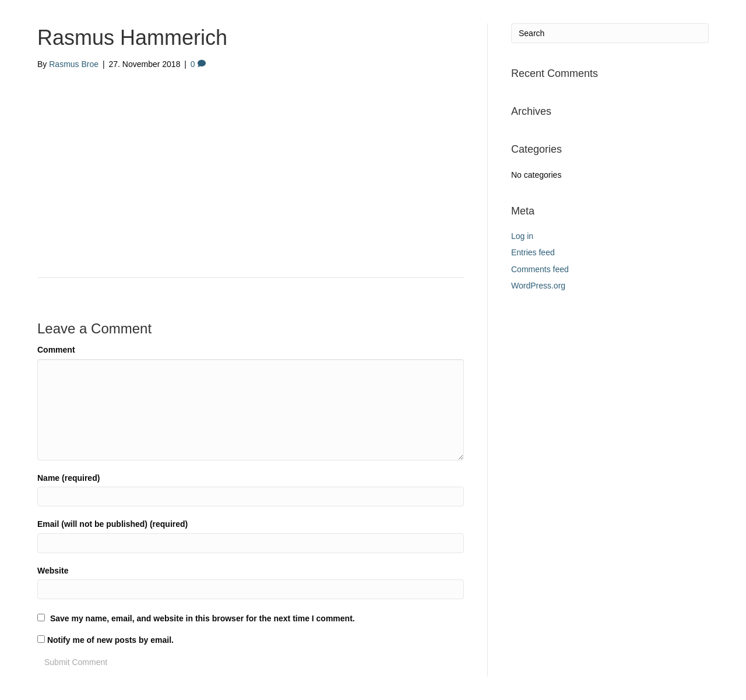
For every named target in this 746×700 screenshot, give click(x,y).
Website (53, 571)
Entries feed (533, 252)
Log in (522, 236)
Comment (56, 350)
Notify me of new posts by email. (110, 640)
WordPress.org (538, 286)
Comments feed (540, 269)
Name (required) (68, 478)
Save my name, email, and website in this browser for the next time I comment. (203, 618)
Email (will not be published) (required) (112, 524)
